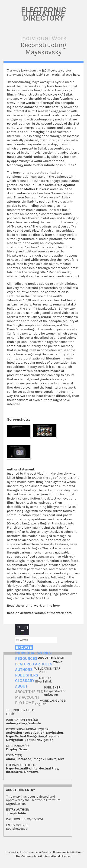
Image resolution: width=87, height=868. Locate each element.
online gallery (16, 723)
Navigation (54, 733)
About (21, 686)
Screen (24, 749)
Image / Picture (44, 759)
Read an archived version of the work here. (40, 613)
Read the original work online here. (34, 606)
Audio (11, 759)
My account (27, 697)
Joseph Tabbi (16, 813)
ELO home (25, 703)
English (41, 704)
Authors (24, 670)
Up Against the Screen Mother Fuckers (41, 187)
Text (61, 759)
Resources (26, 659)
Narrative (31, 772)
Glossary (25, 681)
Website (35, 723)
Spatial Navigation (39, 740)
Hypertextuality (18, 768)
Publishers (27, 675)
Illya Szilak (44, 681)
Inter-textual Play (45, 768)
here (76, 75)
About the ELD (29, 692)
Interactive (14, 772)
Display (12, 749)
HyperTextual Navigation (25, 736)
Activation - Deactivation (25, 733)
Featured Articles (34, 664)
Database (24, 759)
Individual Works (33, 653)
